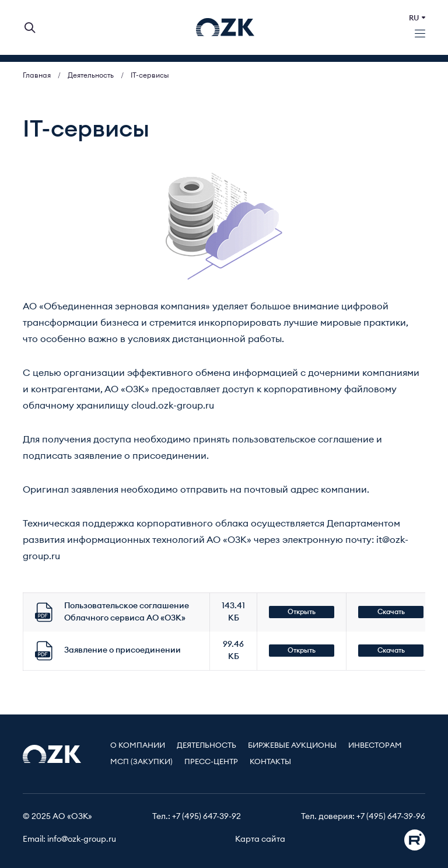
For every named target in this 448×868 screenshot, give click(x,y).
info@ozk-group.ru (82, 839)
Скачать (391, 612)
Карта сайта (260, 839)
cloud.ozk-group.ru (173, 406)
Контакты (270, 762)
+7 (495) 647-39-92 (206, 817)
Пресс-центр (211, 762)
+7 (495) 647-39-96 (391, 817)
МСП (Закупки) (141, 762)
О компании (138, 746)
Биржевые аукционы (292, 746)
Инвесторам (375, 746)
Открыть (302, 612)
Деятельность (206, 746)
